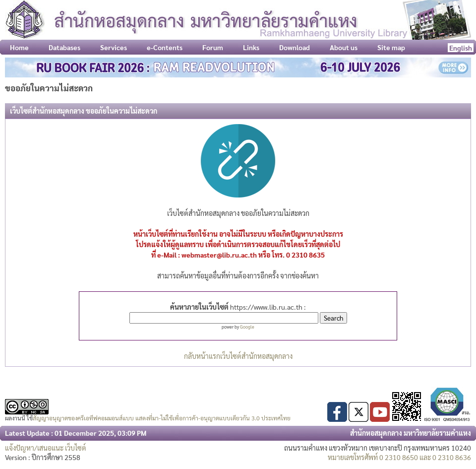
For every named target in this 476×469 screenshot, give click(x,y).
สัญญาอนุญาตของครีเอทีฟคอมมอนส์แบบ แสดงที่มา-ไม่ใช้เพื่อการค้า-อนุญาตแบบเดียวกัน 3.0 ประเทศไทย (162, 418)
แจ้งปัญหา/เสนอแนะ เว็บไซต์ (46, 448)
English (461, 48)
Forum (213, 47)
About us (344, 47)
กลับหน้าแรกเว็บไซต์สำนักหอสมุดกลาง (238, 356)
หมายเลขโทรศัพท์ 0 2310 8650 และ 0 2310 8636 (399, 457)
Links (251, 47)
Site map (391, 47)
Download (295, 47)
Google (247, 327)
